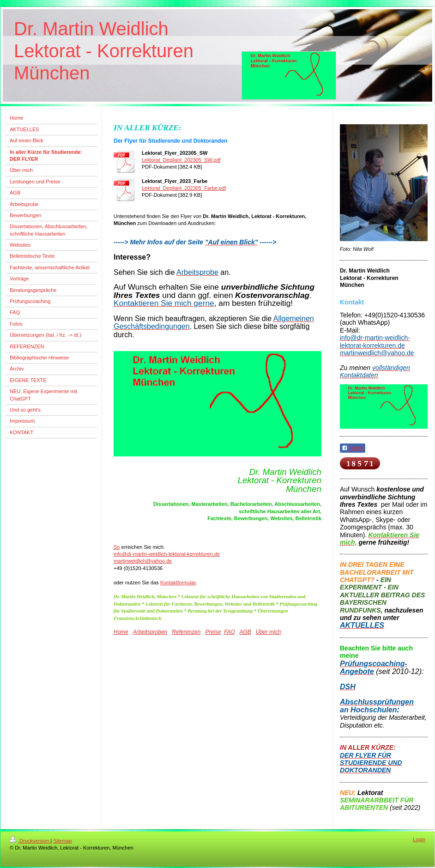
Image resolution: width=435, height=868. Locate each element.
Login (419, 839)
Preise (213, 632)
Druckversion (30, 841)
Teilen (353, 448)
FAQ (230, 632)
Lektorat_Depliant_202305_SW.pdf (181, 160)
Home (121, 632)
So (117, 547)
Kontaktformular (178, 583)
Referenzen (186, 632)
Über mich (269, 632)
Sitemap (62, 841)
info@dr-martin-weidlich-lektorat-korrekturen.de (167, 554)
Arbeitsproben (150, 632)
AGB (245, 632)
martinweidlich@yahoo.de (143, 561)
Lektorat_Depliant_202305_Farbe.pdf (184, 188)
